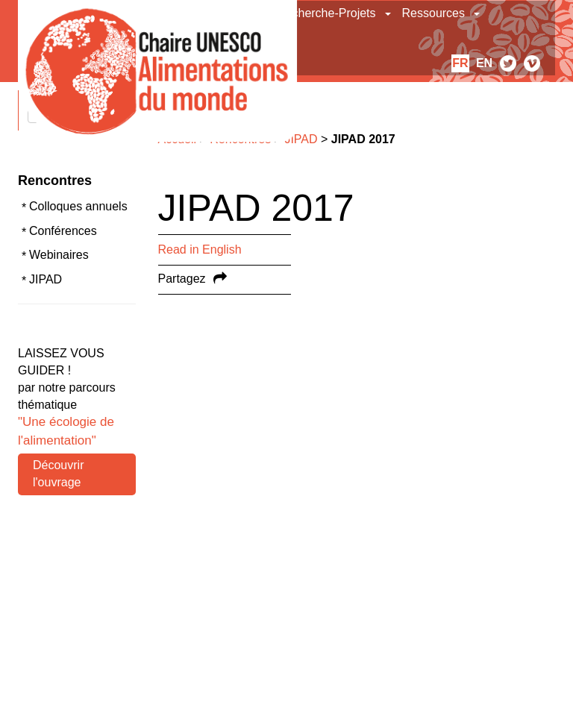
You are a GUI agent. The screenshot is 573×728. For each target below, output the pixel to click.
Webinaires (59, 255)
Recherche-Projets (326, 13)
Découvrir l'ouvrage (58, 474)
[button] (389, 13)
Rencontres (55, 181)
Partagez (182, 279)
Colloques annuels (78, 206)
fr (460, 63)
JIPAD (46, 279)
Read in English (200, 250)
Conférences (63, 231)
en (484, 63)
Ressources (433, 13)
